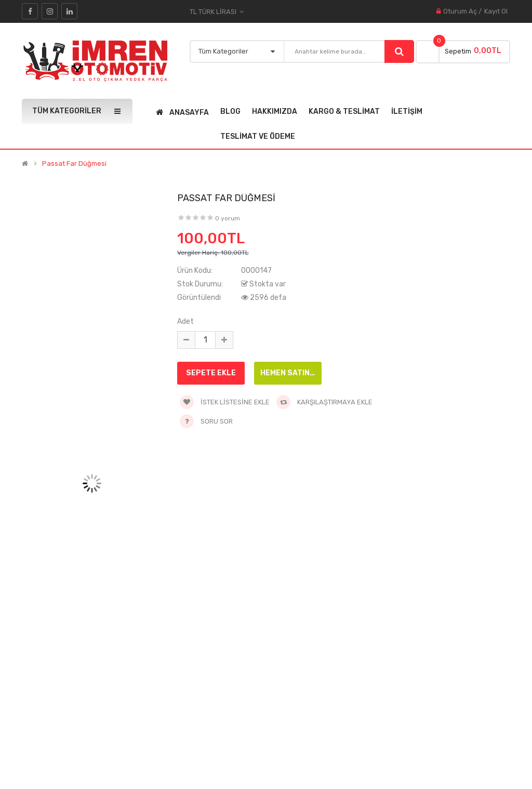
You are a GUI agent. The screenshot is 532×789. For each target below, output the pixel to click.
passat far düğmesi (74, 164)
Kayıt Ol (496, 11)
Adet (185, 321)
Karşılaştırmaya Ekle (324, 402)
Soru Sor (217, 421)
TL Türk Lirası (217, 12)
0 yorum (228, 218)
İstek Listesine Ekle (225, 402)
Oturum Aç (460, 11)
